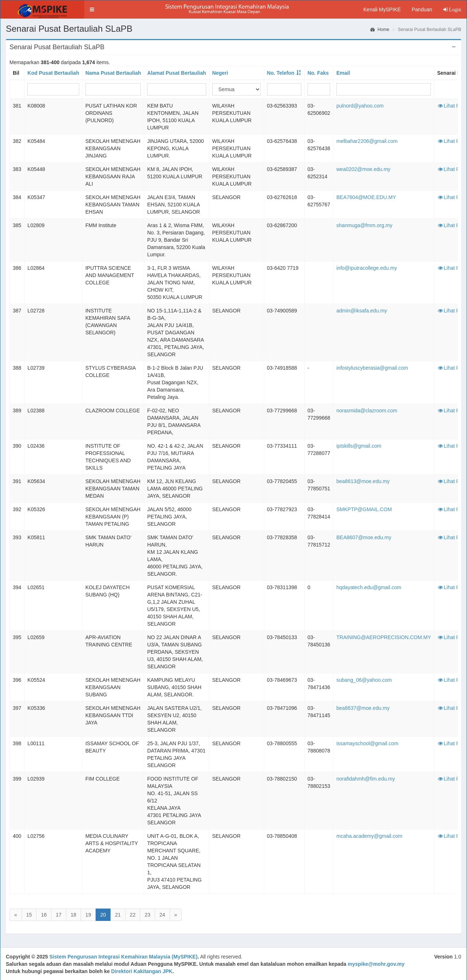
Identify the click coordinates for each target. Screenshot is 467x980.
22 (133, 915)
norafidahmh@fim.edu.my (366, 779)
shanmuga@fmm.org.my (364, 225)
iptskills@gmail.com (359, 446)
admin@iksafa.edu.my (362, 311)
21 (118, 915)
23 (147, 915)
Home (380, 30)
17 (59, 915)
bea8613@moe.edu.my (363, 481)
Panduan (422, 9)
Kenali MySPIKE (382, 9)
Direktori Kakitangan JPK (142, 971)
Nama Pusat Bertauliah (113, 73)
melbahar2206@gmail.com (367, 141)
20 (103, 915)
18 (74, 915)
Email (343, 73)
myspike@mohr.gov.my (376, 964)
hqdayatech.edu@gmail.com (369, 587)
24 (162, 915)
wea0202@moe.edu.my (363, 169)
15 (29, 915)
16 (44, 915)
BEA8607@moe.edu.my (364, 537)
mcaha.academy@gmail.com (369, 836)
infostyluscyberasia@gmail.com (372, 368)
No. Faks (318, 73)
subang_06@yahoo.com (364, 680)
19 (88, 915)
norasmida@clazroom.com (367, 411)
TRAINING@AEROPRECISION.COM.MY (384, 637)
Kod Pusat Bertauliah (53, 73)
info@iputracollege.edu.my (367, 268)
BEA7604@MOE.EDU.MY (366, 197)
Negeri (220, 73)
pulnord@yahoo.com (360, 106)
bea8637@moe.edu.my (363, 708)
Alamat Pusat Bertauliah (176, 73)
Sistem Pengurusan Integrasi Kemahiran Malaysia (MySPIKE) (123, 957)
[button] (92, 9)
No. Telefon (281, 73)
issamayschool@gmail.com (367, 743)
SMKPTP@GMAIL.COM (364, 509)
